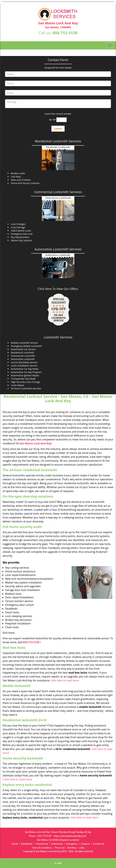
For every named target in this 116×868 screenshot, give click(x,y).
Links (82, 848)
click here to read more (65, 680)
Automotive (57, 844)
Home (15, 844)
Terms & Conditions (42, 848)
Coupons (85, 844)
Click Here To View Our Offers (58, 289)
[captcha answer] (61, 120)
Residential (27, 844)
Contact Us (99, 844)
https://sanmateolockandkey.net (70, 836)
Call (58, 863)
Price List (60, 848)
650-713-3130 (65, 33)
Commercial (42, 844)
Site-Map (72, 848)
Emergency (72, 844)
